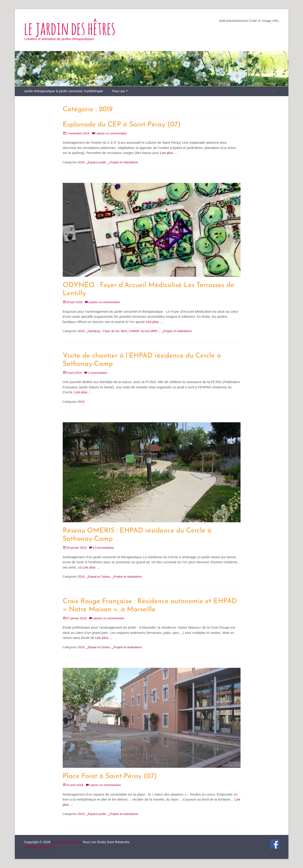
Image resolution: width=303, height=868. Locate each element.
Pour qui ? (120, 91)
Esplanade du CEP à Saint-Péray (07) (122, 125)
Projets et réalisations (124, 162)
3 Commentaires (103, 548)
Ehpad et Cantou (99, 577)
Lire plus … (169, 153)
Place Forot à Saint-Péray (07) (110, 776)
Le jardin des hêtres (67, 842)
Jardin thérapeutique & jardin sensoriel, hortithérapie (64, 91)
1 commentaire (97, 373)
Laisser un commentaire (111, 133)
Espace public (97, 162)
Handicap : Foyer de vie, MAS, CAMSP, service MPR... (124, 331)
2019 (81, 162)
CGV (54, 847)
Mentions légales (37, 847)
